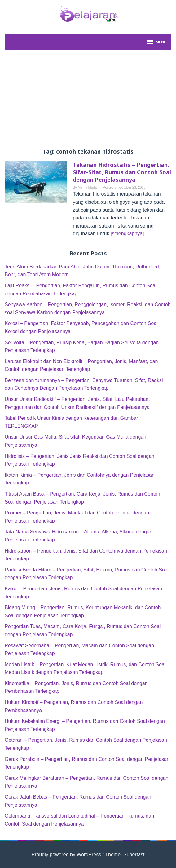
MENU (157, 42)
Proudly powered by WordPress (66, 855)
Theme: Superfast (125, 855)
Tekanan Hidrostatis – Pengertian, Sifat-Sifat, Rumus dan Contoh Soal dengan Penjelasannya (122, 172)
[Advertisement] (88, 99)
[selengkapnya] (127, 234)
